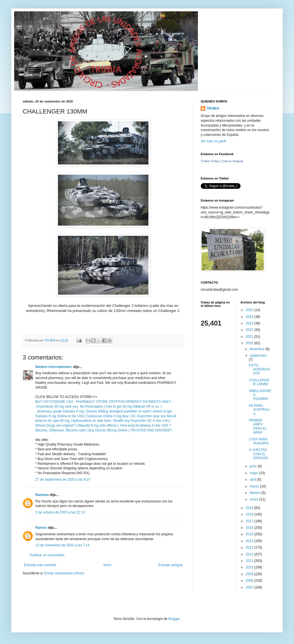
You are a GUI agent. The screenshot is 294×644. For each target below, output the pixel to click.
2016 (250, 528)
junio (254, 466)
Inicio (107, 565)
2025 (250, 310)
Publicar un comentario (47, 555)
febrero (255, 493)
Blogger (174, 619)
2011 (250, 561)
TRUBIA (213, 108)
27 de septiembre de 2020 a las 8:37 (63, 480)
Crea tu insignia (232, 161)
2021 (250, 337)
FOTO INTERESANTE (259, 370)
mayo (254, 473)
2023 (250, 323)
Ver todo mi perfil (213, 141)
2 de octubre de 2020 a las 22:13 (60, 512)
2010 (250, 567)
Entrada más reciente (40, 565)
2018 (250, 514)
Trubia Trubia (210, 161)
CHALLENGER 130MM (259, 382)
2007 (250, 587)
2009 (250, 574)
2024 (250, 317)
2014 (250, 541)
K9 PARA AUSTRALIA (259, 410)
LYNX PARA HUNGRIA (259, 441)
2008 (250, 581)
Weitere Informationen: (54, 367)
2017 (250, 521)
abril (253, 480)
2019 (250, 508)
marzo (255, 486)
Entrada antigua (170, 565)
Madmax (42, 495)
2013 (250, 547)
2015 (250, 534)
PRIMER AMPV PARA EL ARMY (258, 426)
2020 (250, 343)
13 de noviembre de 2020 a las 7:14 (62, 545)
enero (254, 499)
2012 (250, 554)
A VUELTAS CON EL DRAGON (258, 454)
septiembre (258, 356)
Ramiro (41, 528)
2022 (250, 330)
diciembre (257, 349)
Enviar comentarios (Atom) (64, 573)
